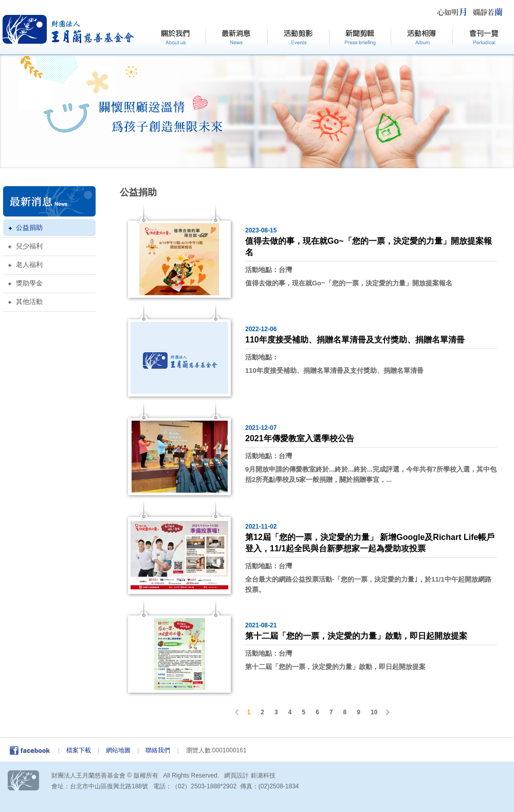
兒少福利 (29, 246)
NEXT (387, 712)
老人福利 (29, 265)
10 (374, 712)
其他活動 (29, 302)
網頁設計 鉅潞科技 (250, 775)
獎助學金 (29, 283)
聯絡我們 (158, 750)
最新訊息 (236, 38)
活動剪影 (298, 38)
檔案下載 (79, 750)
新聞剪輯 (360, 38)
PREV (237, 712)
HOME (69, 29)
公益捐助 (29, 228)
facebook (33, 750)
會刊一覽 (483, 38)
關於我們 (175, 38)
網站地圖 (118, 750)
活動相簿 (421, 38)
